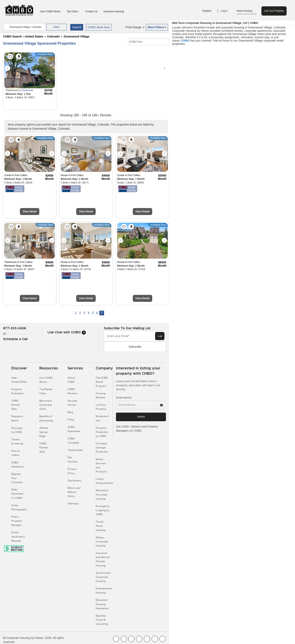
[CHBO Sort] (149, 42)
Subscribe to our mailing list (127, 328)
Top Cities (73, 11)
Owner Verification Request (18, 536)
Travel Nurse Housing (101, 526)
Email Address (124, 398)
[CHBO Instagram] (139, 639)
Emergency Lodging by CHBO (103, 510)
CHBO (185, 41)
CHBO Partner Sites (16, 405)
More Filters (157, 27)
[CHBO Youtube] (124, 639)
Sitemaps (73, 504)
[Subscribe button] (160, 336)
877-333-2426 (15, 328)
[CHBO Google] (162, 639)
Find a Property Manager (17, 521)
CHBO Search (12, 36)
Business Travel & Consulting (102, 620)
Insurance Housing (114, 11)
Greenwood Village (76, 36)
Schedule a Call (15, 339)
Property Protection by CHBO (102, 432)
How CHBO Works (50, 11)
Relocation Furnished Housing (102, 495)
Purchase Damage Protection (102, 448)
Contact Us (91, 11)
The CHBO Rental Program (102, 382)
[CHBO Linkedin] (147, 639)
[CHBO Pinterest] (155, 639)
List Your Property (274, 11)
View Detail (29, 211)
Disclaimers (74, 481)
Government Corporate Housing (103, 577)
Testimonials (75, 450)
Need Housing (247, 11)
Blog (70, 412)
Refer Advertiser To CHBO (18, 494)
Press (71, 420)
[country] (25, 27)
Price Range (135, 27)
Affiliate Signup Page (44, 432)
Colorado (53, 36)
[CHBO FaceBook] (116, 639)
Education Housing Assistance (102, 604)
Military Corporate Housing (102, 542)
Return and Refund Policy (74, 492)
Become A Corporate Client (45, 405)
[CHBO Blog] (131, 639)
